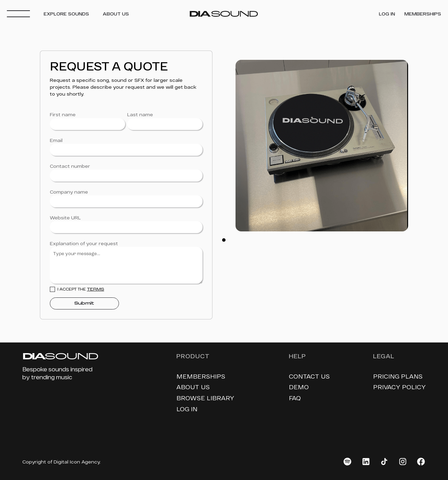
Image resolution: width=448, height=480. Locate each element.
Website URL (65, 218)
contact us (309, 376)
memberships (201, 376)
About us (193, 387)
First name (63, 114)
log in (187, 409)
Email (56, 140)
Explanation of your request (84, 243)
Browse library (205, 398)
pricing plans (398, 376)
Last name (140, 114)
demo (299, 387)
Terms (96, 290)
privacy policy (399, 387)
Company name (69, 192)
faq (295, 398)
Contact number (70, 166)
